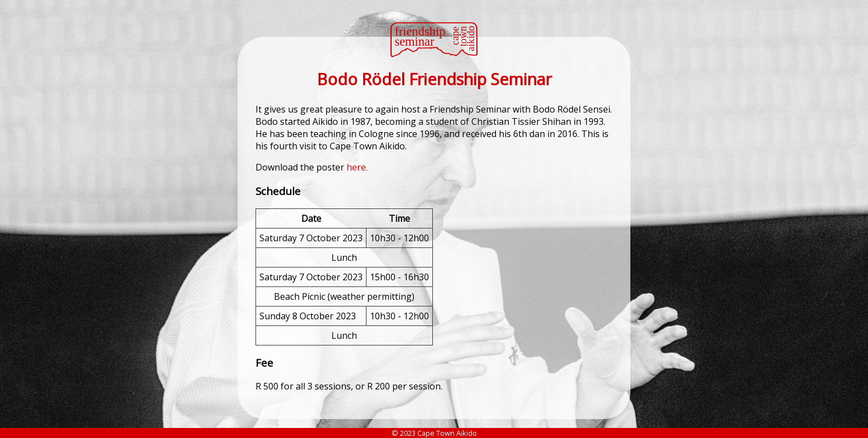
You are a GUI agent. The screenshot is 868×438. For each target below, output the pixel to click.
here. (357, 167)
